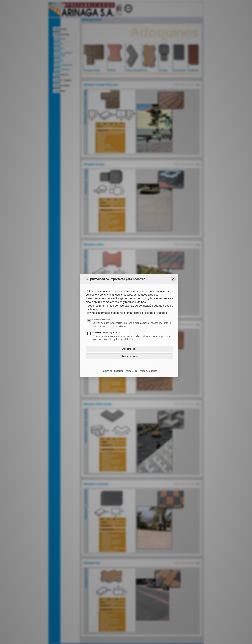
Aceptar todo (129, 349)
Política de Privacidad (113, 371)
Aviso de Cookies (149, 371)
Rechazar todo (129, 356)
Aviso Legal (132, 371)
